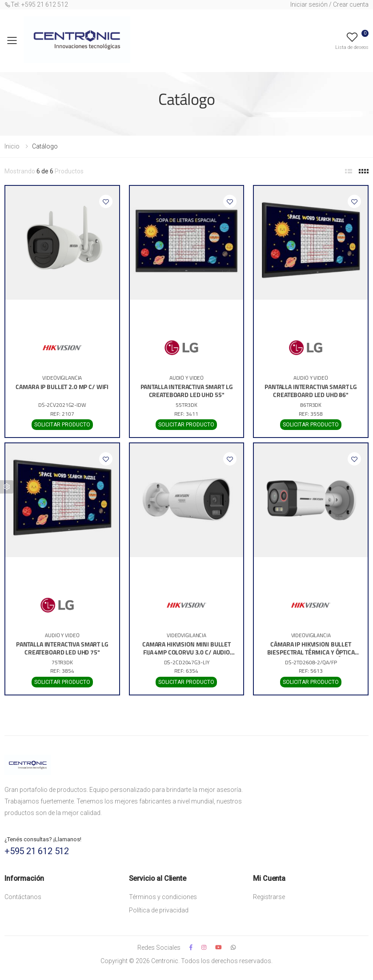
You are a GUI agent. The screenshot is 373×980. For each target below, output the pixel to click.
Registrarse (269, 897)
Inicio (12, 146)
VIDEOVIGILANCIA (62, 378)
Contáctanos (23, 897)
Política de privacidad (159, 910)
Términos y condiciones (163, 897)
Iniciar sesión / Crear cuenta (329, 4)
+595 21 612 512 (37, 851)
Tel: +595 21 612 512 (36, 4)
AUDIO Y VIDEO (186, 378)
